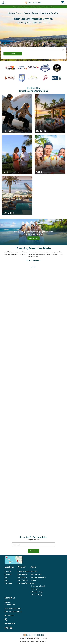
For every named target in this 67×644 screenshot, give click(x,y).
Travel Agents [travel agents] (35, 589)
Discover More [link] (33, 238)
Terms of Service (35, 641)
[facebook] (6, 628)
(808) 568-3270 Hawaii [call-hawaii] (13, 609)
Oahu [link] (40, 23)
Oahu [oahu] (6, 580)
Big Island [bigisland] (8, 574)
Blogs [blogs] (33, 583)
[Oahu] (7, 558)
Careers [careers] (33, 580)
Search (13, 54)
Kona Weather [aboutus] (23, 574)
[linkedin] (11, 628)
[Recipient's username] (33, 545)
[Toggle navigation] (3, 3)
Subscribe (33, 551)
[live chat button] (6, 620)
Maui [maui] (6, 577)
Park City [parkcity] (8, 571)
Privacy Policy (25, 641)
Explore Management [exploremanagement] (36, 577)
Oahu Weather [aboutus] (23, 580)
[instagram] (8, 628)
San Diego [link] (48, 23)
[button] (63, 3)
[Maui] (10, 559)
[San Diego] (19, 561)
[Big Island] (11, 562)
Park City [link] (19, 23)
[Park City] (18, 558)
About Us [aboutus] (34, 571)
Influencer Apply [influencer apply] (36, 595)
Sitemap (44, 641)
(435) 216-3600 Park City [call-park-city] (13, 612)
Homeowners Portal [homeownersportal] (36, 586)
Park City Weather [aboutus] (23, 571)
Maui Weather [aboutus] (22, 577)
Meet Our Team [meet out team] (36, 574)
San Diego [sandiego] (8, 583)
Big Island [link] (28, 23)
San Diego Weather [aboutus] (23, 583)
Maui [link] (35, 23)
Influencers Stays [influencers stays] (36, 592)
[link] (33, 7)
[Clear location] (63, 50)
